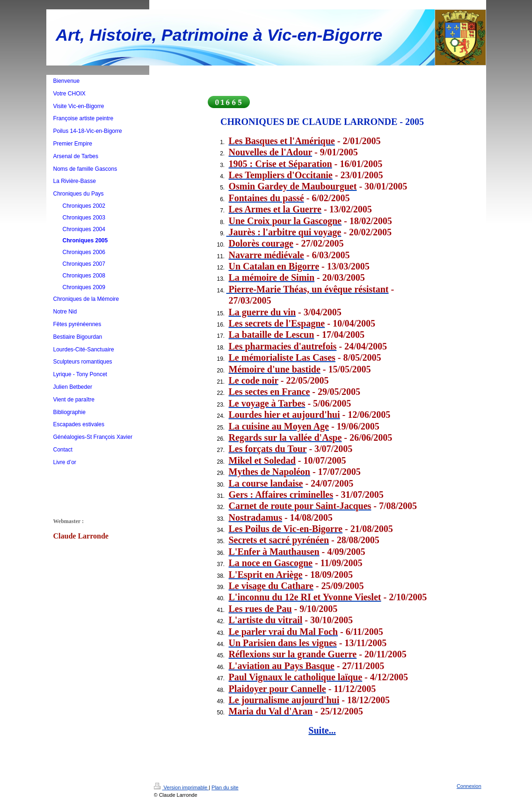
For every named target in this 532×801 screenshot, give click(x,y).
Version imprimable (182, 787)
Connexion (469, 786)
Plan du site (225, 787)
